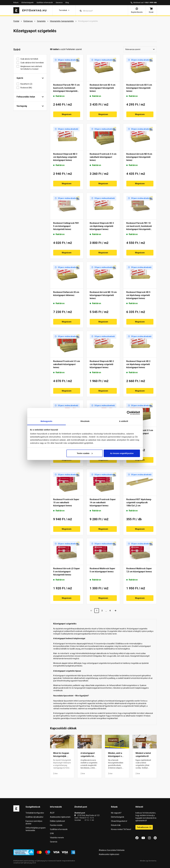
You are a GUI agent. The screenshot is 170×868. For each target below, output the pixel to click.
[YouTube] (143, 838)
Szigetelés (58, 740)
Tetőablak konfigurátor (35, 813)
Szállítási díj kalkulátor (35, 817)
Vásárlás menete (57, 838)
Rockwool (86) (27, 88)
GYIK (52, 833)
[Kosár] (151, 10)
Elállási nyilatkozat (57, 821)
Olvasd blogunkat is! (119, 821)
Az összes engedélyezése (122, 453)
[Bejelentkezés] (137, 10)
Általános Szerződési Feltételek (112, 850)
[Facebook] (137, 838)
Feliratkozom (144, 827)
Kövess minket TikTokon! (121, 829)
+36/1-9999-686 (151, 3)
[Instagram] (149, 838)
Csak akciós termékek (30, 59)
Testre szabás (85, 453)
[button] (64, 10)
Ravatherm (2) (27, 84)
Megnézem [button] (67, 114)
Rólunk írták (116, 825)
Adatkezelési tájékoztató (60, 817)
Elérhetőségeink (27, 3)
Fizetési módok (56, 825)
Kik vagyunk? (116, 813)
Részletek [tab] (85, 421)
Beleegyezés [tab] (46, 421)
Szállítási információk (45, 3)
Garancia (59, 3)
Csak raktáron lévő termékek (32, 63)
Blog (67, 3)
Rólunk (16, 3)
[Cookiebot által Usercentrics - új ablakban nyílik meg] (129, 413)
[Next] (115, 611)
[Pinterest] (155, 838)
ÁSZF (52, 813)
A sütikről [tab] (124, 421)
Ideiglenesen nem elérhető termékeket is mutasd (31, 68)
